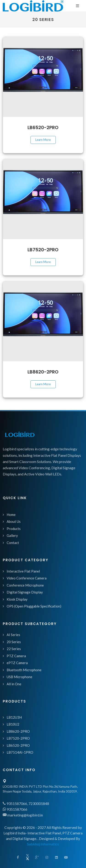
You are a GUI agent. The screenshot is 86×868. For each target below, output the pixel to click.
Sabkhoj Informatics (43, 844)
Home (11, 515)
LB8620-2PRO (43, 372)
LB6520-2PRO (43, 127)
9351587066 (15, 809)
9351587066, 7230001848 (26, 803)
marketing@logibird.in (23, 815)
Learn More (43, 140)
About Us (14, 521)
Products (14, 529)
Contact (13, 543)
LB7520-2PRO (43, 250)
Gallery (12, 535)
